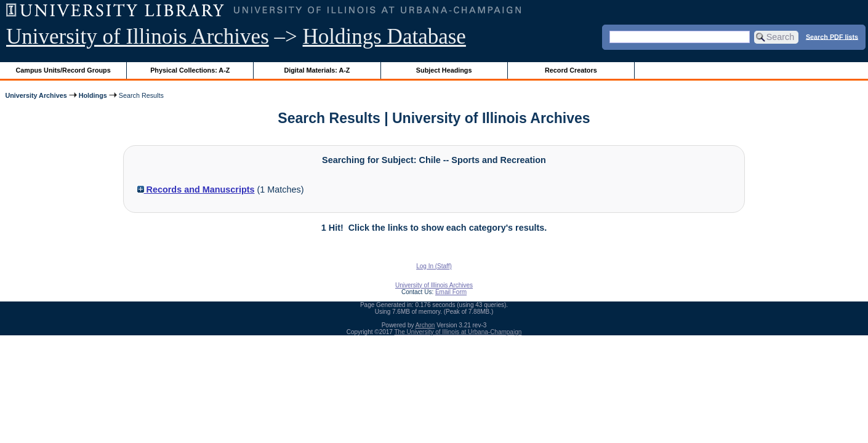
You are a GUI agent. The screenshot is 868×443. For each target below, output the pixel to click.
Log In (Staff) (434, 266)
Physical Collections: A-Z (190, 70)
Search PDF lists (832, 36)
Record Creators (571, 70)
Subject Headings (444, 70)
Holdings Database (384, 37)
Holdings (93, 95)
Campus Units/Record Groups (63, 70)
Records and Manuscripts (196, 190)
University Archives (36, 95)
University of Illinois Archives (138, 37)
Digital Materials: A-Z (317, 70)
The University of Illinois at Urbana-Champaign (458, 332)
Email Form (451, 292)
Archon (425, 325)
